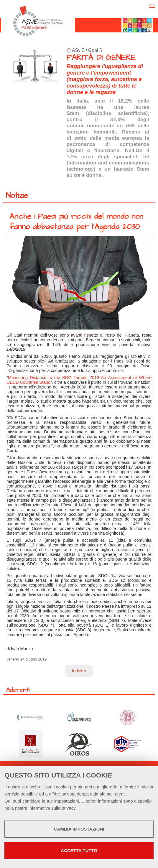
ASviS (78, 50)
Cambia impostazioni (79, 829)
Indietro (79, 671)
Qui (8, 801)
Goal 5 (95, 50)
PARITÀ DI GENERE (101, 58)
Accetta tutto (79, 850)
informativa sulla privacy (52, 808)
